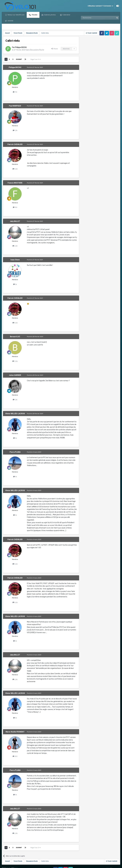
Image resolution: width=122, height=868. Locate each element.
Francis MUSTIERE (15, 183)
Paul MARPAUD (15, 106)
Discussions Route (37, 50)
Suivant (19, 59)
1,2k (15, 400)
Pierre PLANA (15, 452)
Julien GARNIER (15, 375)
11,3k (15, 361)
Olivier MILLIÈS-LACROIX (15, 414)
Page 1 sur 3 (36, 59)
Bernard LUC (15, 337)
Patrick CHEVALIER (15, 144)
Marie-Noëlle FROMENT (15, 732)
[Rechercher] (93, 18)
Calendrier (66, 15)
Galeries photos (50, 15)
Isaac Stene (15, 260)
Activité (10, 21)
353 (15, 756)
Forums (34, 15)
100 (15, 207)
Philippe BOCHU (21, 47)
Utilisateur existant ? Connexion (100, 6)
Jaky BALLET (15, 221)
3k (15, 284)
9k (15, 477)
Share (55, 49)
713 (15, 92)
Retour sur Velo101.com (16, 15)
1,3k (15, 130)
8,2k (15, 169)
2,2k (15, 246)
